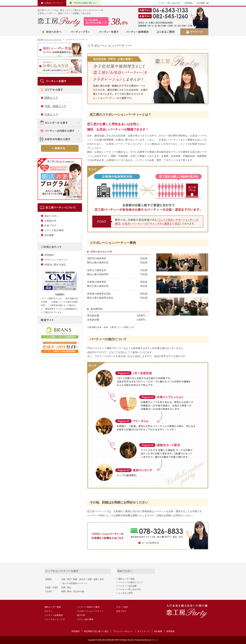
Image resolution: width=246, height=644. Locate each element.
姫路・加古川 (79, 579)
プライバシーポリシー (56, 260)
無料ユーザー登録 (126, 579)
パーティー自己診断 (127, 586)
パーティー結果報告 (54, 615)
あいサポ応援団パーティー (75, 583)
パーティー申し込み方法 (169, 3)
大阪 (63, 579)
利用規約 (189, 3)
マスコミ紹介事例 (85, 619)
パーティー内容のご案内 (88, 607)
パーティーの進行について (131, 582)
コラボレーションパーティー (90, 611)
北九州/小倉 (79, 591)
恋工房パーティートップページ (50, 39)
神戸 (69, 579)
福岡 (63, 591)
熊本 (69, 591)
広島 (63, 587)
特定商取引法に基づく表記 (96, 631)
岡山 (69, 587)
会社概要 (201, 3)
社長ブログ (50, 226)
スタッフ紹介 (122, 607)
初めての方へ (52, 216)
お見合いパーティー (54, 3)
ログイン (49, 611)
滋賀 (95, 579)
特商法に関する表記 (55, 265)
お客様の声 (50, 221)
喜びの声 (81, 615)
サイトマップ (143, 631)
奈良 (102, 579)
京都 (90, 579)
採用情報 (170, 631)
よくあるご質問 (125, 593)
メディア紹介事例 (54, 230)
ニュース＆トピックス (55, 619)
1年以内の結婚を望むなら (85, 3)
